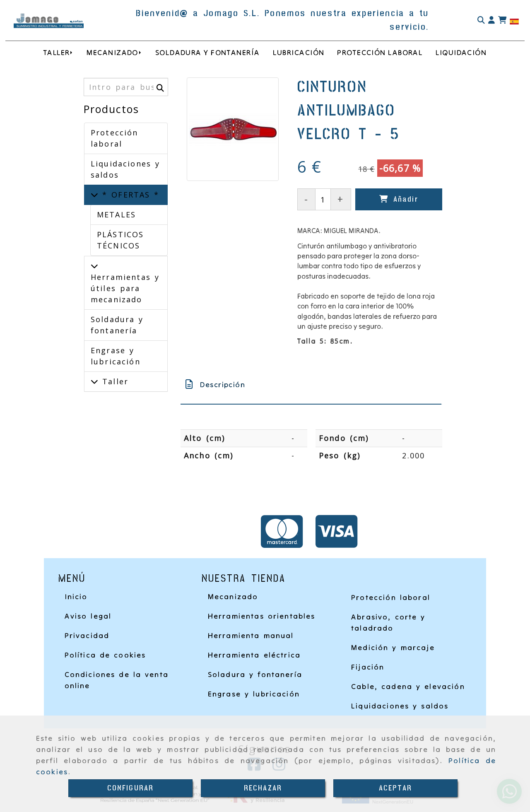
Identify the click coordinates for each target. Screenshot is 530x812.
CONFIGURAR (131, 788)
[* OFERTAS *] (94, 195)
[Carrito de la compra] (502, 20)
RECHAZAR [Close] (263, 788)
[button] (491, 20)
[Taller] (94, 381)
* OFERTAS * (129, 195)
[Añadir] (399, 199)
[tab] (311, 384)
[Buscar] (481, 20)
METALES (116, 214)
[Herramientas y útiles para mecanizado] (94, 266)
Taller (113, 381)
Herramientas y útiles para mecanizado (125, 288)
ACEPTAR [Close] (395, 788)
